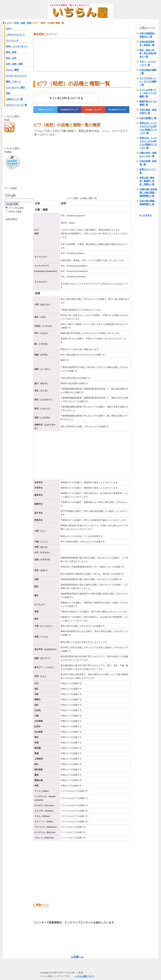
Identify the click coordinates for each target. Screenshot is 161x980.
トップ (8, 23)
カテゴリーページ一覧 (16, 105)
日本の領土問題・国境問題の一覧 (148, 203)
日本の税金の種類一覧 (148, 72)
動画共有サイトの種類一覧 (148, 103)
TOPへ (9, 29)
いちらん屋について (85, 976)
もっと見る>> (146, 215)
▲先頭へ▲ (77, 957)
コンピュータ (12, 40)
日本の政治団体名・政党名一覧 (147, 43)
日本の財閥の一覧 (148, 118)
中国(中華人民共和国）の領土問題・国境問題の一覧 (148, 193)
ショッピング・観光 (15, 87)
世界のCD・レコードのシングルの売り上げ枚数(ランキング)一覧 (148, 143)
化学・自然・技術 (14, 64)
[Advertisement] (51, 166)
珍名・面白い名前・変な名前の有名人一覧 (148, 53)
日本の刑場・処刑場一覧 (148, 163)
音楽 (8, 93)
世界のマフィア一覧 (148, 171)
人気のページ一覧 (14, 99)
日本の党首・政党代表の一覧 (148, 111)
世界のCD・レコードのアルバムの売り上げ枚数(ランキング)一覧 (148, 128)
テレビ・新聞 (12, 70)
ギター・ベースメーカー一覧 (148, 63)
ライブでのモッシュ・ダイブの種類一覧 (148, 81)
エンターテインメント (16, 76)
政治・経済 (11, 52)
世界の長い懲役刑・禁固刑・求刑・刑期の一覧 (147, 181)
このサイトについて (15, 34)
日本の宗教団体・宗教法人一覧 (148, 35)
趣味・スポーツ (13, 81)
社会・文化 (11, 58)
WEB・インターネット (17, 46)
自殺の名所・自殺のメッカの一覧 (148, 154)
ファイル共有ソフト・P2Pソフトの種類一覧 (148, 93)
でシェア (45, 110)
